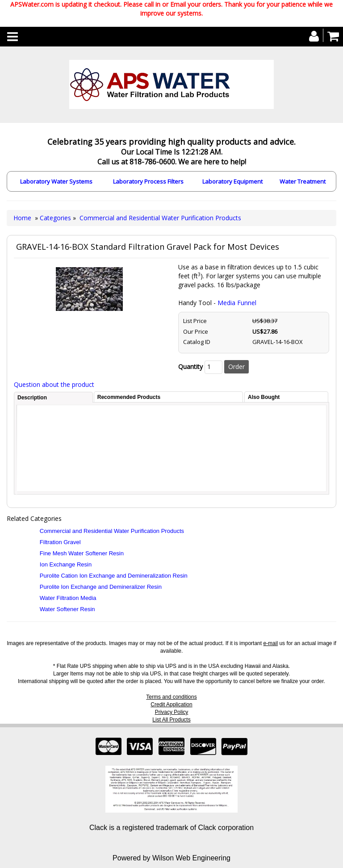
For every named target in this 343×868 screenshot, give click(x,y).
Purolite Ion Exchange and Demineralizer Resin (101, 587)
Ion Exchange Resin (66, 564)
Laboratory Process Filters (148, 181)
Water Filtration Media (68, 598)
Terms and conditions (171, 697)
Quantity (190, 367)
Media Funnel (237, 303)
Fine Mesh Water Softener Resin (82, 553)
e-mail (270, 643)
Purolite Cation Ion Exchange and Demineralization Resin (114, 576)
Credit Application (171, 704)
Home (22, 218)
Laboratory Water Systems (56, 181)
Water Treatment (303, 181)
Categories (56, 218)
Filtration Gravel (60, 542)
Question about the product (54, 384)
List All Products (171, 720)
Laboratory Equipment (232, 181)
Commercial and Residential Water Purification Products (160, 218)
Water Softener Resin (67, 609)
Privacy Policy (172, 712)
